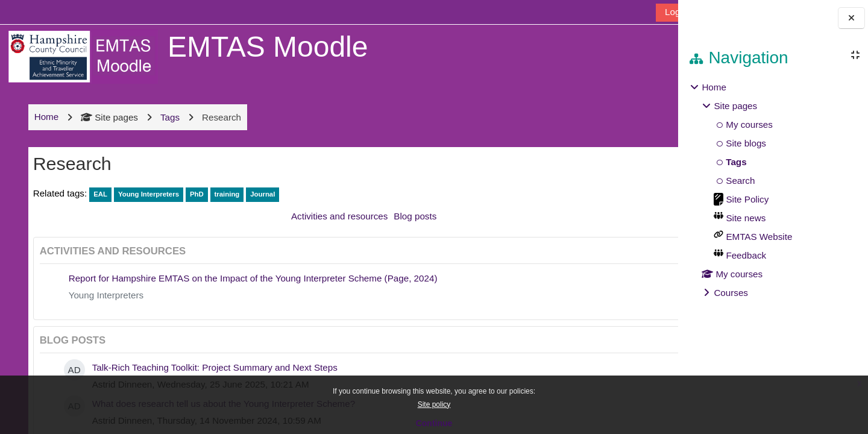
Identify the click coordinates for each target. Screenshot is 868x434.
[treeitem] (773, 190)
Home (714, 87)
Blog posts (396, 216)
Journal (263, 194)
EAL (100, 194)
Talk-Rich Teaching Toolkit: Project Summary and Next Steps (214, 367)
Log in (640, 12)
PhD (196, 194)
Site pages (109, 117)
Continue (434, 423)
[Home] (82, 56)
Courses (731, 293)
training (227, 194)
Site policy (434, 404)
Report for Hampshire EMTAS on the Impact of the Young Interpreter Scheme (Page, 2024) (253, 278)
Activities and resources (321, 216)
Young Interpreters (148, 194)
